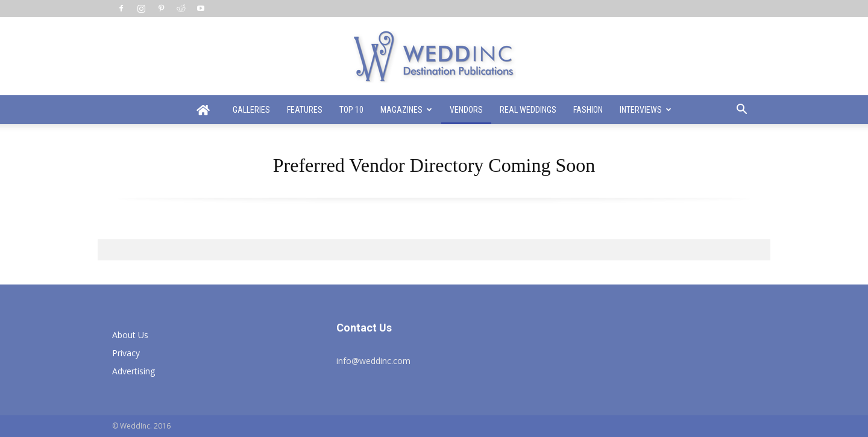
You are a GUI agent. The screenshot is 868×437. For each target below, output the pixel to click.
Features (305, 110)
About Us (130, 335)
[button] (741, 111)
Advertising (134, 371)
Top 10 (351, 110)
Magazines (406, 110)
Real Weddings (528, 110)
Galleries (251, 110)
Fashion (588, 110)
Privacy (126, 353)
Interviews (646, 110)
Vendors (466, 110)
